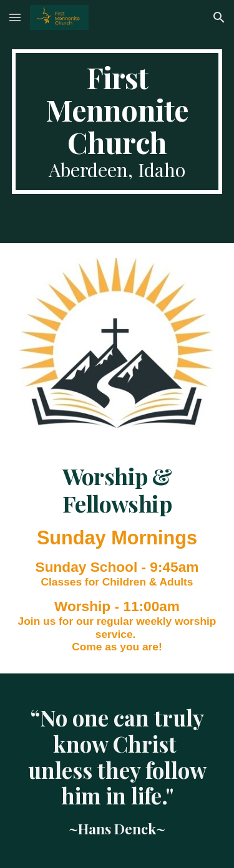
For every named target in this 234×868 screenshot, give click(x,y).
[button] (15, 17)
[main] (117, 122)
